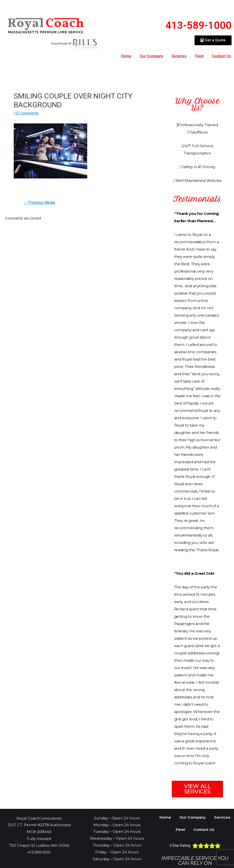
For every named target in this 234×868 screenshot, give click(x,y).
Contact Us (204, 830)
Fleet (199, 56)
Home (126, 56)
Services (179, 56)
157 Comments (26, 113)
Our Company (151, 56)
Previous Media (40, 203)
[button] (213, 40)
